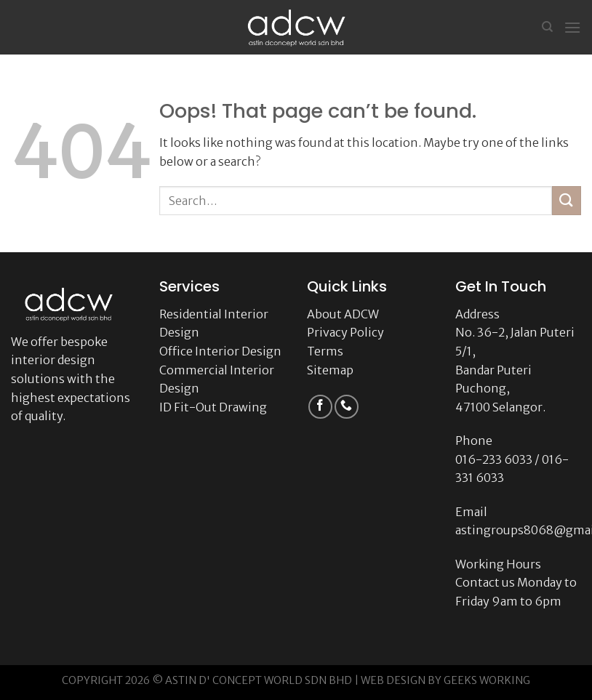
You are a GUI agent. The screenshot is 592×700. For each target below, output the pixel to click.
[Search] (547, 27)
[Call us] (347, 407)
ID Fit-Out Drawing (213, 407)
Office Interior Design (220, 351)
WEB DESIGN (393, 680)
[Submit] (567, 200)
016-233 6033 (494, 459)
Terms (325, 351)
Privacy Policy (345, 332)
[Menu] (572, 27)
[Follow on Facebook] (320, 407)
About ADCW (343, 314)
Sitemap (330, 370)
